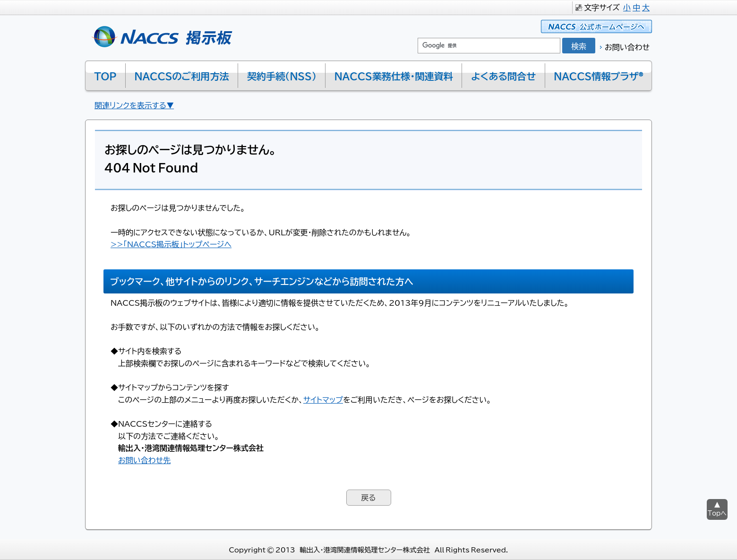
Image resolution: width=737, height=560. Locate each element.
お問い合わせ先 (144, 460)
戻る (368, 497)
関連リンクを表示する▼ (134, 105)
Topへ (717, 513)
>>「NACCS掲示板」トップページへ (171, 244)
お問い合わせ (627, 47)
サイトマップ (323, 399)
